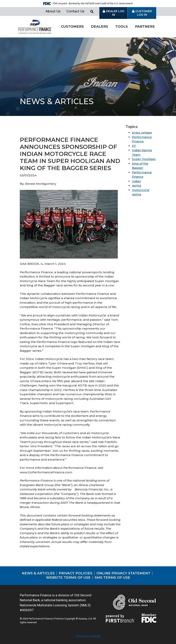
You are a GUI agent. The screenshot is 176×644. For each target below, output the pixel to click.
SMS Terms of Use (112, 578)
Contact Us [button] (75, 11)
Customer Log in (144, 13)
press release (142, 133)
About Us (53, 11)
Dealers (99, 26)
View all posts (40, 129)
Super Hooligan (144, 159)
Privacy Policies (76, 573)
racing (137, 185)
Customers (72, 26)
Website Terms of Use (68, 578)
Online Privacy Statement (123, 573)
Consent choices (88, 636)
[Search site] (92, 12)
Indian (137, 181)
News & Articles (38, 573)
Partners (145, 26)
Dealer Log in (115, 13)
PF (134, 146)
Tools (122, 26)
